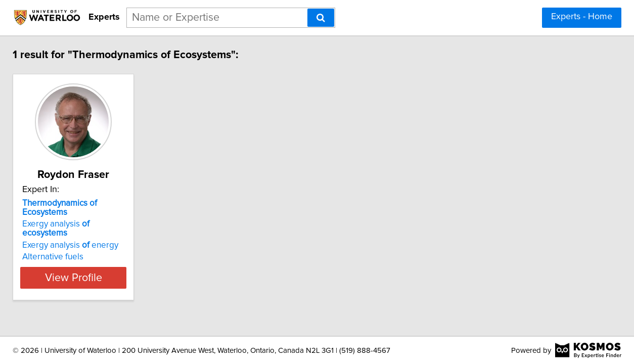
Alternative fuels (54, 239)
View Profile (87, 259)
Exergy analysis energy (71, 227)
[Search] (321, 18)
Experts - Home (582, 17)
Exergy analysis (80, 215)
